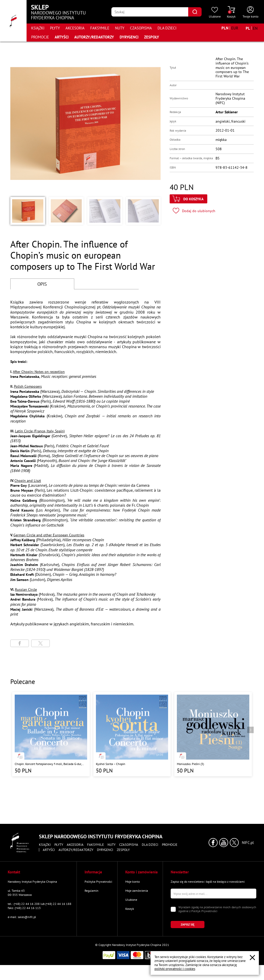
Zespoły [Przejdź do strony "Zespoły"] (152, 37)
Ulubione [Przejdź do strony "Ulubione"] (131, 900)
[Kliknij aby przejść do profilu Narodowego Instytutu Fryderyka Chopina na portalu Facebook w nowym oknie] (213, 843)
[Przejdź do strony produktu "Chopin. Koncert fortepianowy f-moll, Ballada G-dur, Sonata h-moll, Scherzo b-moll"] (51, 734)
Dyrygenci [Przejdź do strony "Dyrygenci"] (129, 37)
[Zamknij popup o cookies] (252, 958)
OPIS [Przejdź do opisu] (42, 284)
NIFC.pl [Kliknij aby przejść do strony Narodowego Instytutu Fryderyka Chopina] (248, 843)
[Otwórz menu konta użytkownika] (250, 12)
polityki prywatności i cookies (175, 969)
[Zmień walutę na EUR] (235, 28)
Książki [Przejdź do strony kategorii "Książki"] (38, 28)
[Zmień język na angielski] (255, 28)
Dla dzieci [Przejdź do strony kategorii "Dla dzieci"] (167, 28)
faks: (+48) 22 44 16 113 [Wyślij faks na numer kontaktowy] (24, 908)
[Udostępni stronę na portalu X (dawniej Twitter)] (40, 643)
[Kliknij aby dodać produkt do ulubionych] (194, 211)
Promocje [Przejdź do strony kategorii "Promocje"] (40, 37)
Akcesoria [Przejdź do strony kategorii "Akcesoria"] (75, 28)
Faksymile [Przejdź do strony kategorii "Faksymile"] (100, 28)
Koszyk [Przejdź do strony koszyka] (130, 909)
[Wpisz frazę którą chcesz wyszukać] (150, 12)
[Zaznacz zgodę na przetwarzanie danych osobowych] (173, 909)
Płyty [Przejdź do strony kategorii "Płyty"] (55, 28)
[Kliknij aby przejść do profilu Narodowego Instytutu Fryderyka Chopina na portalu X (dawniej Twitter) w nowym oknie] (234, 843)
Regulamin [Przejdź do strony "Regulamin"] (92, 891)
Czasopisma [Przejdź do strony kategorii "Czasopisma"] (141, 28)
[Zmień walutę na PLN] (225, 28)
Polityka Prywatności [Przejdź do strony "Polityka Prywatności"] (98, 882)
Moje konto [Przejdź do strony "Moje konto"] (133, 882)
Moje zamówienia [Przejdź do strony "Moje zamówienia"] (137, 891)
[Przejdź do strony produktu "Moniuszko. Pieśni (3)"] (213, 734)
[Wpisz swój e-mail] (213, 894)
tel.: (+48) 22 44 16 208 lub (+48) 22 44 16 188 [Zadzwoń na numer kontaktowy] (40, 904)
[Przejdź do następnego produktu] (250, 730)
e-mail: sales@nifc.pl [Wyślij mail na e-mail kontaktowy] (22, 917)
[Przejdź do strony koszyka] (231, 12)
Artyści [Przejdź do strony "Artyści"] (62, 37)
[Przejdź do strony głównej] (13, 21)
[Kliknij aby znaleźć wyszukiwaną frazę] (195, 12)
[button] (28, 211)
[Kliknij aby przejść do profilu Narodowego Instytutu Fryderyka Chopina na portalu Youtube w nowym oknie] (224, 843)
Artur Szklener (227, 112)
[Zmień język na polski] (248, 28)
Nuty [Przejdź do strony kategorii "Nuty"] (120, 28)
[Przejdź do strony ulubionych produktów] (215, 12)
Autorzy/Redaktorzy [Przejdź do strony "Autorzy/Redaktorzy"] (94, 37)
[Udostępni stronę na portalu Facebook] (20, 643)
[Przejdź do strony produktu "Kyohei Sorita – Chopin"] (132, 734)
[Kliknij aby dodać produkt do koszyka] (188, 199)
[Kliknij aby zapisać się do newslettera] (188, 925)
